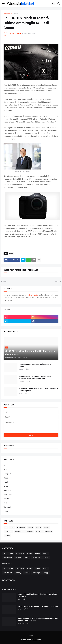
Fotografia (7, 474)
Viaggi (6, 511)
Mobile (6, 482)
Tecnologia (7, 507)
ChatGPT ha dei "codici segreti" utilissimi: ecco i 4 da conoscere (37, 595)
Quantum (7, 490)
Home (31, 636)
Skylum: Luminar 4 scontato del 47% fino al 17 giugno (36, 365)
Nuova (5, 281)
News (16, 13)
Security (6, 499)
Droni (5, 469)
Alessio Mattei (15, 34)
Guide (6, 478)
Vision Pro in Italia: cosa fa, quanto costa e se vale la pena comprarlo (39, 389)
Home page (8, 13)
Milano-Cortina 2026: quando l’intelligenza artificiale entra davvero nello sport (35, 377)
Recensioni (7, 495)
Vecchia (57, 281)
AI (4, 465)
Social (6, 503)
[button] (3, 4)
